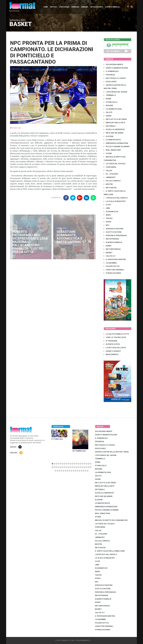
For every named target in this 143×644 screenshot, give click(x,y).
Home (46, 7)
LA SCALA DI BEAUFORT (115, 201)
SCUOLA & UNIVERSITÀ (114, 129)
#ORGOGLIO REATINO (114, 229)
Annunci (85, 7)
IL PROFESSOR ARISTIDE (115, 259)
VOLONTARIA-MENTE (113, 65)
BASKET (108, 253)
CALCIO (108, 171)
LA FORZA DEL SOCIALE (115, 164)
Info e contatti (97, 7)
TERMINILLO (110, 95)
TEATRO (108, 218)
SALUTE (108, 112)
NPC (107, 225)
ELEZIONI (108, 136)
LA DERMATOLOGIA (113, 109)
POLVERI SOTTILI (112, 266)
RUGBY (108, 246)
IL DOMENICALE (111, 71)
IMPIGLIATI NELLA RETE (114, 123)
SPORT (108, 222)
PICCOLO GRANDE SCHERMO (117, 147)
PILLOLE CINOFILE (112, 181)
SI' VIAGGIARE (110, 341)
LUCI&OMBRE (110, 263)
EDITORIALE (110, 126)
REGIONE (108, 106)
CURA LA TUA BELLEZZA (115, 337)
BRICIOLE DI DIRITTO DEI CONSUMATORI (111, 520)
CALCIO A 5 (109, 256)
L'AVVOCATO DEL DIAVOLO (116, 198)
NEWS (107, 215)
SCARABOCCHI (111, 212)
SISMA (107, 99)
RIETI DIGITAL (110, 188)
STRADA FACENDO (112, 273)
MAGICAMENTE (111, 354)
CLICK (107, 205)
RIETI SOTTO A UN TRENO (115, 119)
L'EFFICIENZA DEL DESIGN (115, 92)
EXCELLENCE (110, 82)
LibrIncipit (110, 177)
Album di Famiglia (112, 7)
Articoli (54, 7)
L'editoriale (64, 7)
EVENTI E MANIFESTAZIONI (116, 68)
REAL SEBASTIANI (112, 150)
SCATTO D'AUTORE (113, 232)
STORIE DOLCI (110, 102)
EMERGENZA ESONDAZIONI (116, 143)
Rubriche (75, 7)
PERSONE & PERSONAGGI (115, 236)
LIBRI (107, 208)
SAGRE (108, 116)
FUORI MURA (110, 167)
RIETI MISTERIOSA (112, 249)
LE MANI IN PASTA (112, 140)
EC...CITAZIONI (111, 174)
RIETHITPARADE (111, 239)
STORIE (108, 153)
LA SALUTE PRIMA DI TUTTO (116, 334)
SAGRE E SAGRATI (112, 351)
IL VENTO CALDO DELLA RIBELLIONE (110, 551)
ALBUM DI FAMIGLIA (113, 242)
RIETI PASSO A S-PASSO (115, 78)
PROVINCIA (109, 75)
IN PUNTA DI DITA (112, 344)
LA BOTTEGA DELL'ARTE (115, 348)
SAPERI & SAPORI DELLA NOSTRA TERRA (112, 452)
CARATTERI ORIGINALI (114, 270)
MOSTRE (108, 184)
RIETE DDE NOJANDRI (113, 133)
